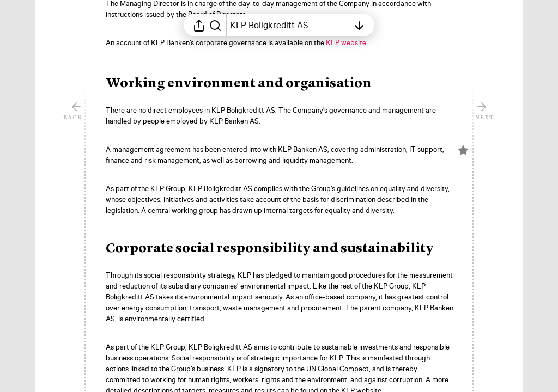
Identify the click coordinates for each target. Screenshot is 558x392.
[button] (247, 84)
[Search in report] (215, 25)
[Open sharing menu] (199, 25)
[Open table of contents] (289, 25)
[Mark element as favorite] (463, 189)
